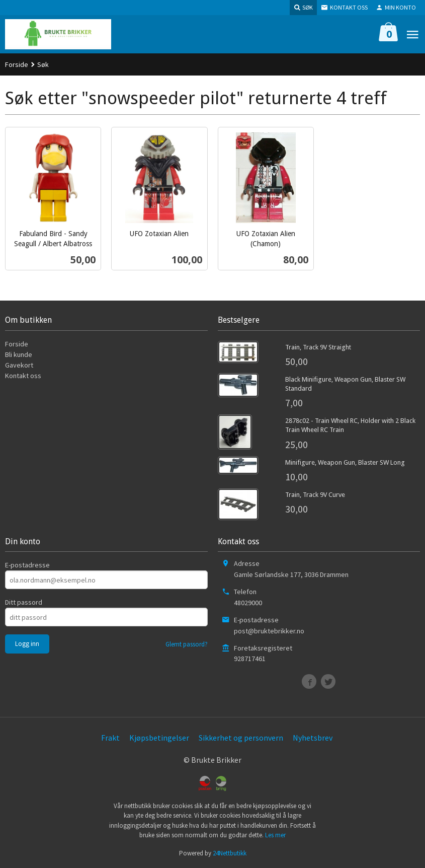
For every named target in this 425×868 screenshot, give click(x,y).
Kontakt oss (23, 376)
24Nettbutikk (230, 853)
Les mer (275, 835)
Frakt (110, 738)
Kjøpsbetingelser (159, 738)
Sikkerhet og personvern (241, 738)
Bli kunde (19, 354)
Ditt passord (24, 602)
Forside (17, 64)
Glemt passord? (187, 644)
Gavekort (19, 365)
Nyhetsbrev (313, 738)
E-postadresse (27, 565)
